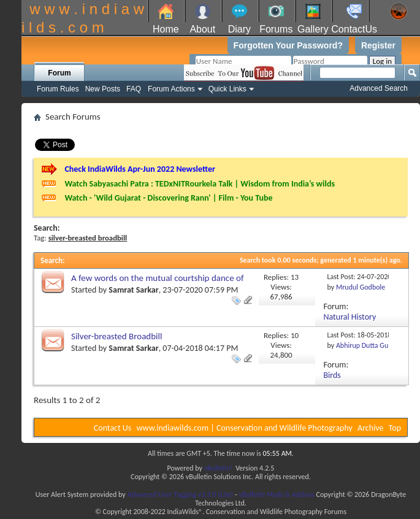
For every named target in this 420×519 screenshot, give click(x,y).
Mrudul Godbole (361, 287)
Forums (276, 29)
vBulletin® (219, 468)
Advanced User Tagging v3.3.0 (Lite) (180, 494)
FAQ (134, 89)
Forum (59, 73)
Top (395, 428)
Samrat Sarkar (133, 290)
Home (166, 29)
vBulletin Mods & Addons (276, 494)
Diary (239, 29)
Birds (332, 375)
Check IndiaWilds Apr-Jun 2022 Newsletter (140, 169)
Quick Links (227, 89)
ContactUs (354, 29)
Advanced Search (379, 88)
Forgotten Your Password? (288, 45)
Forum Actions (171, 89)
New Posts (103, 89)
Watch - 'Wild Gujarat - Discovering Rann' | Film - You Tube (168, 198)
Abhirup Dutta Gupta (367, 345)
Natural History (350, 317)
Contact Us (113, 428)
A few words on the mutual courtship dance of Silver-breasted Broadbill (158, 283)
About (202, 29)
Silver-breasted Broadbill (116, 336)
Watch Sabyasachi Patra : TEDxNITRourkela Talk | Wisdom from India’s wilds (200, 184)
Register (378, 45)
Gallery (313, 29)
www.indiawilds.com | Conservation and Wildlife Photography (245, 428)
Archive (370, 428)
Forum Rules (58, 89)
